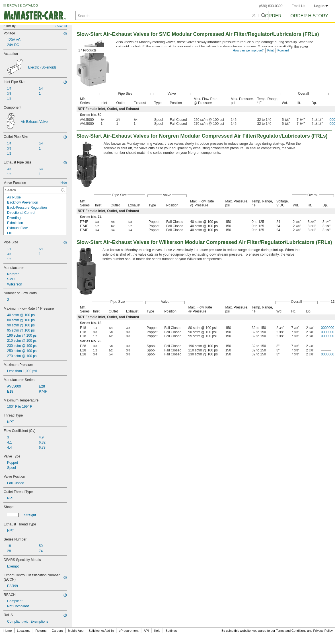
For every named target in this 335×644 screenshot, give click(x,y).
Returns (41, 631)
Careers (57, 631)
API (146, 631)
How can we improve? (248, 50)
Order (273, 16)
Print (271, 50)
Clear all (61, 26)
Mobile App (76, 631)
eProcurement (129, 631)
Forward (283, 50)
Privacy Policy (323, 631)
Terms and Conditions (291, 631)
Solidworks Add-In (101, 631)
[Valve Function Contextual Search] (35, 190)
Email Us (298, 6)
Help (157, 631)
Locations (24, 631)
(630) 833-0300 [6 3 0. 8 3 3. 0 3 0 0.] (271, 6)
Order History (309, 16)
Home (8, 631)
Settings (171, 631)
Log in (321, 6)
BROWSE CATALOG (22, 5)
